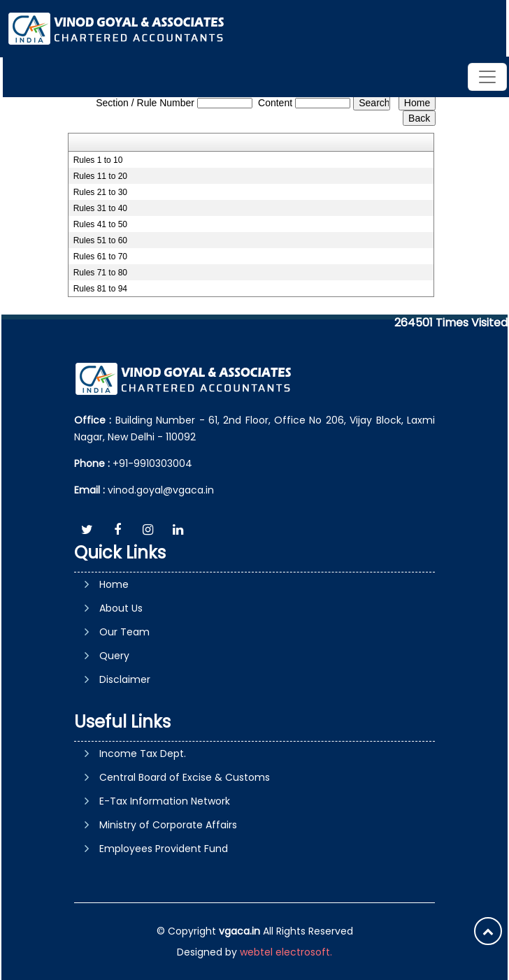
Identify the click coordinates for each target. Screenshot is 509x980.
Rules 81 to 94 (100, 289)
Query (114, 656)
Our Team (124, 632)
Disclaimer (125, 679)
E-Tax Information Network (165, 801)
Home (114, 584)
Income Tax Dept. (143, 754)
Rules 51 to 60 (100, 240)
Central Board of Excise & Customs (185, 777)
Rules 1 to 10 (98, 160)
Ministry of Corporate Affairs (168, 825)
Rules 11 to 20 (100, 176)
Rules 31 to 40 (100, 208)
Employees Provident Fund (164, 849)
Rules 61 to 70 (100, 257)
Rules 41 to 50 (100, 224)
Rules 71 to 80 (100, 273)
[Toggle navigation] (487, 77)
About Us (121, 608)
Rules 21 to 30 (100, 192)
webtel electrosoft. (286, 952)
